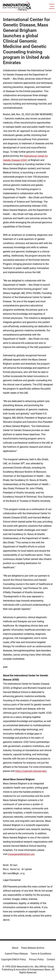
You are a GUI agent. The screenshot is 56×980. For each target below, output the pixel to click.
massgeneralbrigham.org (21, 854)
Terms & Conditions (41, 954)
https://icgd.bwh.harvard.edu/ (31, 771)
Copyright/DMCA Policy (14, 959)
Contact (51, 959)
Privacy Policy (36, 959)
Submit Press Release (16, 954)
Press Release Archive (33, 948)
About (15, 948)
